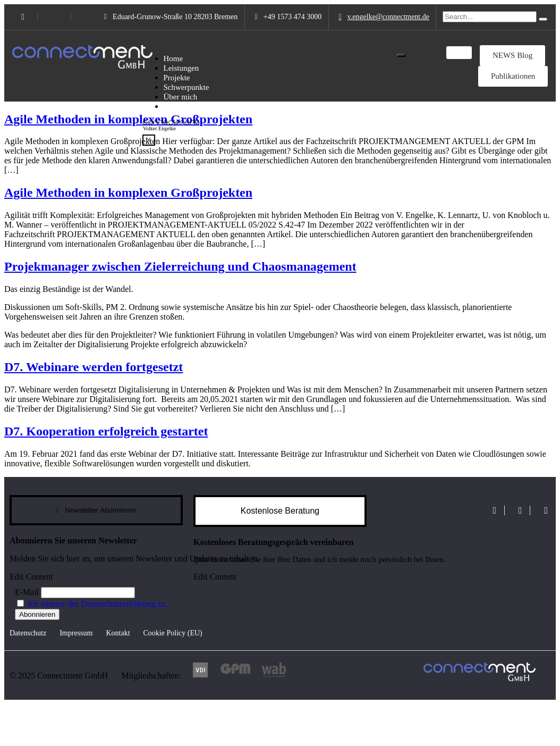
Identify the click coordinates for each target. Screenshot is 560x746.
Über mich (181, 97)
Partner (175, 106)
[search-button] (543, 19)
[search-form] (490, 17)
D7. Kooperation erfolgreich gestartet (106, 431)
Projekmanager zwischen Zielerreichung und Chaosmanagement (180, 266)
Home (173, 58)
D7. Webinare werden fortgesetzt (94, 367)
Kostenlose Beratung (280, 511)
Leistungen (181, 68)
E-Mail (27, 592)
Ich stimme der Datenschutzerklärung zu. (97, 604)
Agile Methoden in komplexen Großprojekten (128, 119)
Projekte (177, 78)
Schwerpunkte (186, 87)
